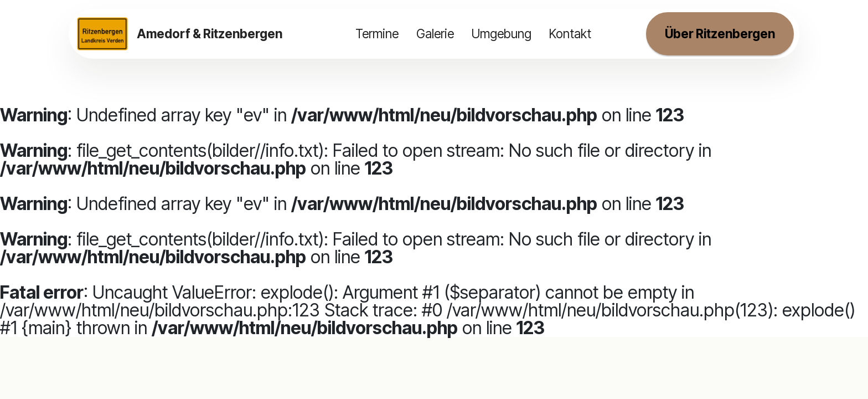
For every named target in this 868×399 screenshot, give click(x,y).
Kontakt (570, 34)
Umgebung (502, 34)
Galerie (435, 34)
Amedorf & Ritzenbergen (210, 34)
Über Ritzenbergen (720, 34)
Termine (377, 34)
